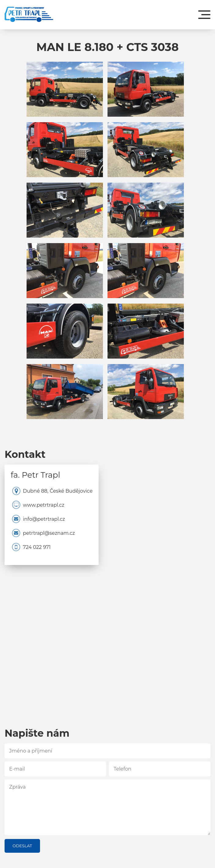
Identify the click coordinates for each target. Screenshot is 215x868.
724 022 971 (37, 547)
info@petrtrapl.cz (44, 519)
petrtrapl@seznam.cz (49, 533)
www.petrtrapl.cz (44, 505)
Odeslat (22, 846)
